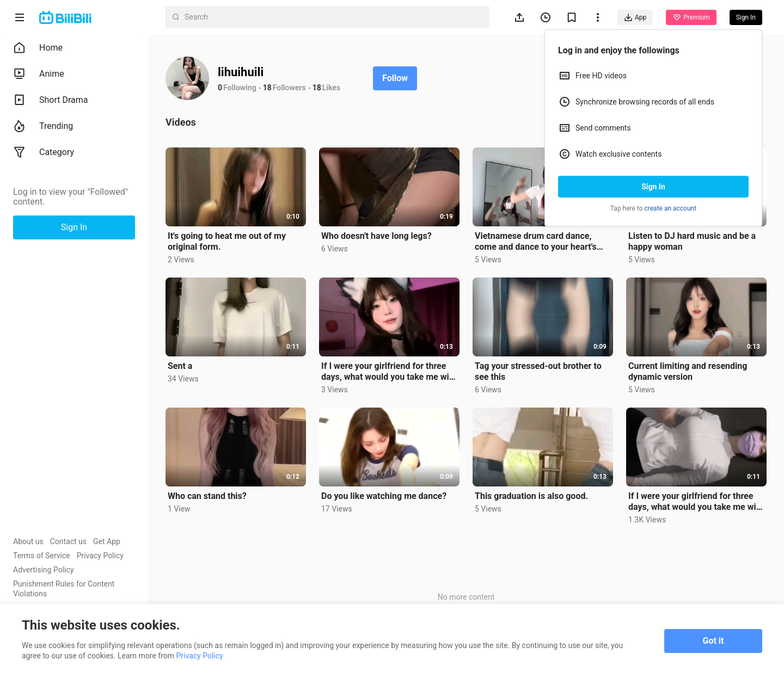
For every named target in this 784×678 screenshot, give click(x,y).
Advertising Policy (43, 570)
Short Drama (51, 100)
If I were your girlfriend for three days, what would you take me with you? (389, 372)
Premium (691, 17)
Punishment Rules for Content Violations (64, 589)
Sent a (180, 366)
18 (267, 88)
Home (38, 48)
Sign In (653, 187)
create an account (671, 208)
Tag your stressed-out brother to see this (538, 371)
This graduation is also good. (531, 496)
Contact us (68, 541)
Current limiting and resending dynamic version (688, 371)
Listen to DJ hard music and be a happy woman (692, 241)
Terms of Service (42, 556)
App (635, 17)
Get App (107, 541)
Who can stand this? (207, 496)
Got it (713, 641)
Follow (395, 78)
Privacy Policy (100, 556)
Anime (39, 74)
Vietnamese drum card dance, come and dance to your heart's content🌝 (536, 242)
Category (44, 152)
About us (28, 541)
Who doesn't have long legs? (376, 236)
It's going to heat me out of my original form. (227, 241)
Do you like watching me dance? (384, 496)
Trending (43, 126)
